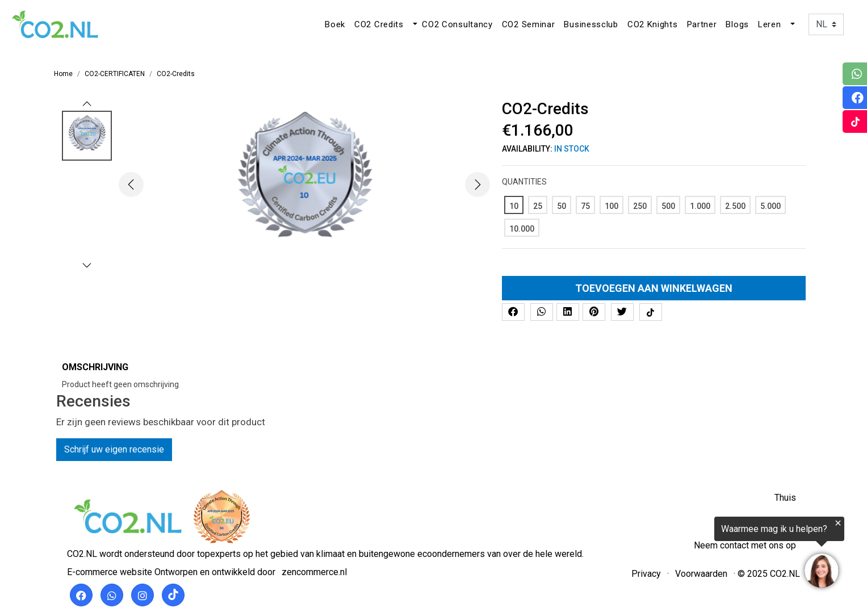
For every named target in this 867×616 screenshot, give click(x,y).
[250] (640, 205)
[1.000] (700, 205)
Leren (770, 24)
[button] (414, 24)
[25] (538, 205)
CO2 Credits (379, 24)
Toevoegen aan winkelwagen (654, 288)
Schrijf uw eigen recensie (114, 449)
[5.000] (770, 205)
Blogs (737, 24)
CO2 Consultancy (457, 24)
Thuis (785, 498)
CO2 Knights (653, 24)
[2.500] (735, 205)
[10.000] (522, 228)
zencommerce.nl (314, 572)
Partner (702, 24)
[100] (611, 205)
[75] (585, 205)
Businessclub (591, 24)
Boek (335, 24)
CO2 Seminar (529, 24)
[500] (668, 205)
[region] (727, 555)
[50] (562, 205)
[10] (514, 205)
